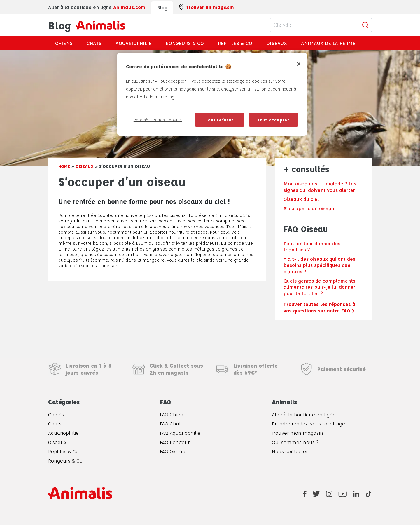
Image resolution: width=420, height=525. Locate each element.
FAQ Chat (170, 424)
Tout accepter (273, 120)
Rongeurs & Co (185, 43)
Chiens (64, 43)
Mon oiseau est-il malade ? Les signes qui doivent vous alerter (320, 187)
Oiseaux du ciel (301, 199)
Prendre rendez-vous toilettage (308, 424)
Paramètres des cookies (158, 120)
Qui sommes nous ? (295, 442)
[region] (212, 94)
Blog (87, 25)
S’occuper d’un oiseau (309, 208)
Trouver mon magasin (297, 433)
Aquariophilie (134, 43)
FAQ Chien (172, 414)
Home (64, 166)
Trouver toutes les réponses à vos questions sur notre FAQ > (320, 307)
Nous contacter (290, 451)
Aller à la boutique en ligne (304, 414)
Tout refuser (219, 120)
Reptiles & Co (235, 43)
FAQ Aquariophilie (180, 433)
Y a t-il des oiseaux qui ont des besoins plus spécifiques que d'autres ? (319, 265)
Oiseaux (277, 43)
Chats (94, 43)
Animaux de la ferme (328, 43)
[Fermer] (299, 64)
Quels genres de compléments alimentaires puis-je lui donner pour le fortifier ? (319, 287)
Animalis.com (129, 7)
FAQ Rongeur (175, 442)
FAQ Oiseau (173, 451)
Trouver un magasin (206, 7)
